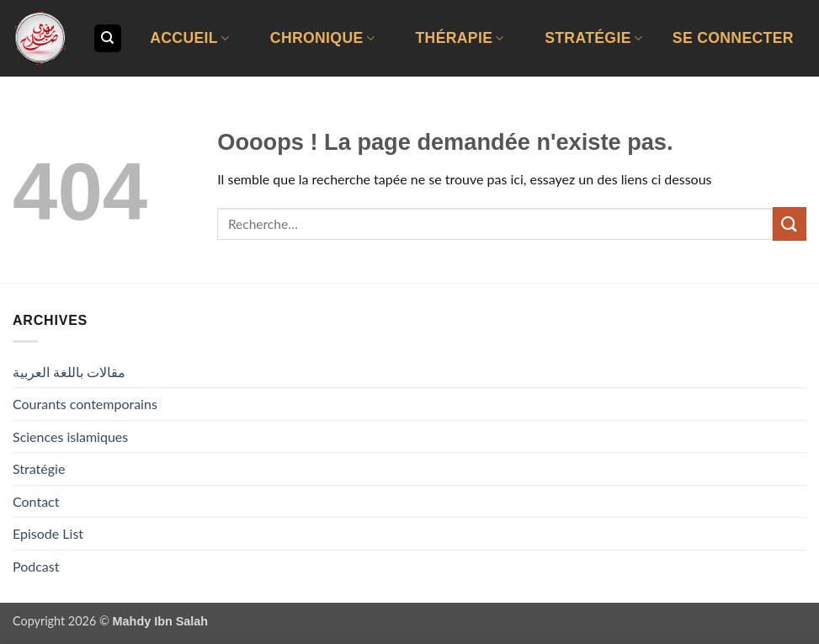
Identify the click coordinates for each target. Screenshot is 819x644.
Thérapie (459, 38)
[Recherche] (108, 38)
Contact (36, 501)
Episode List (48, 533)
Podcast (36, 566)
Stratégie (593, 38)
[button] (733, 38)
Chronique (322, 38)
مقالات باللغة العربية (69, 372)
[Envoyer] (790, 224)
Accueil (189, 38)
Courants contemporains (85, 404)
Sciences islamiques (70, 436)
